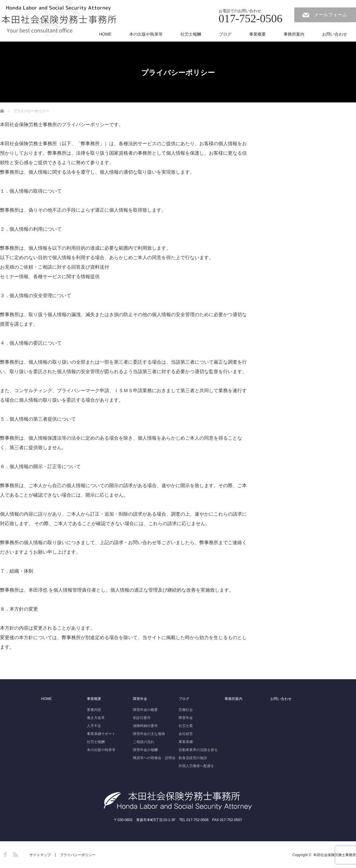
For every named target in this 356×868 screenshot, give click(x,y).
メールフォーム (330, 15)
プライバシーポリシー (78, 855)
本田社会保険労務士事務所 (335, 855)
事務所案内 (294, 34)
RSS (15, 854)
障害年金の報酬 (145, 750)
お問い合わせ (335, 34)
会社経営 (186, 734)
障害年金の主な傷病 (149, 734)
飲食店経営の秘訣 (193, 758)
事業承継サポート (101, 734)
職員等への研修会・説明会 (154, 758)
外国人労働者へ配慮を (196, 766)
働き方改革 (96, 718)
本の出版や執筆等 (146, 34)
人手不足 (94, 726)
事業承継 (186, 742)
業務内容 (94, 710)
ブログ (225, 34)
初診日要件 (142, 718)
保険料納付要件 (145, 726)
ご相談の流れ (144, 742)
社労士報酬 (191, 34)
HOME (105, 34)
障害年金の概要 (145, 710)
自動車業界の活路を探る (198, 750)
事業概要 (258, 34)
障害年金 (140, 699)
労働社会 (186, 710)
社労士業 (186, 726)
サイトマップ (40, 855)
